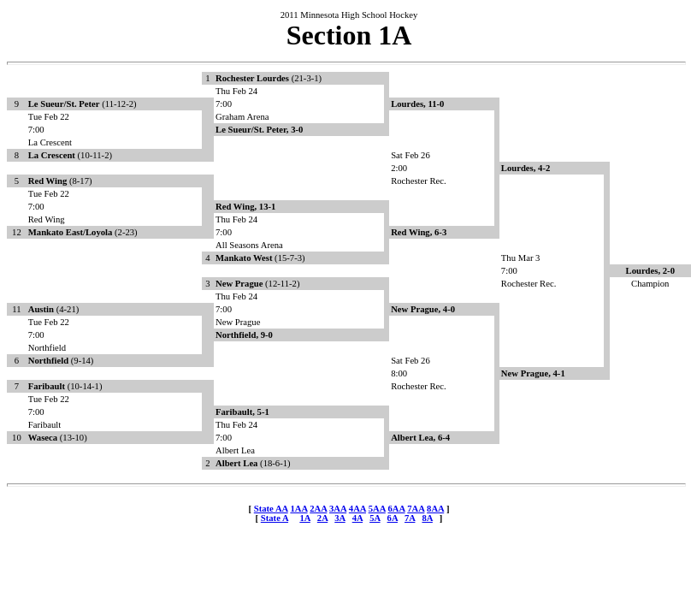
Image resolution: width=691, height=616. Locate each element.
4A (357, 518)
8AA (435, 509)
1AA (298, 509)
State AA (271, 509)
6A (393, 518)
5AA (377, 509)
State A (275, 518)
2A (322, 518)
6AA (396, 509)
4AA (357, 509)
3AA (338, 509)
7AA (416, 509)
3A (340, 518)
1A (304, 518)
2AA (318, 509)
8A (427, 518)
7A (410, 518)
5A (375, 518)
